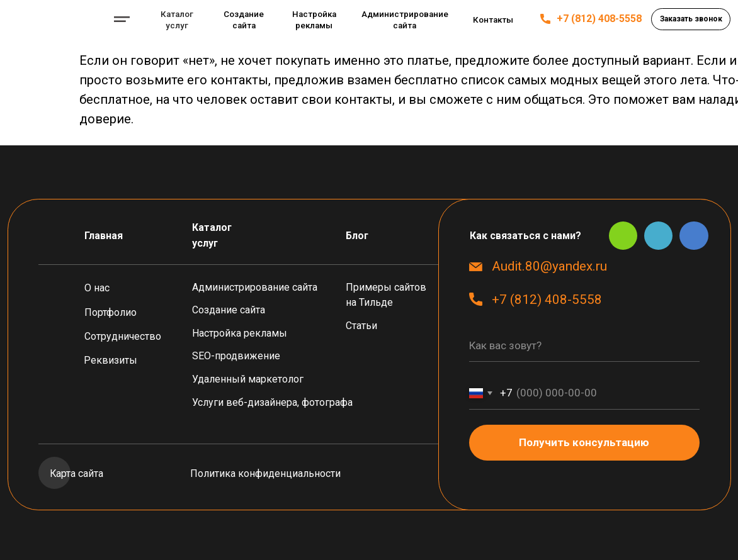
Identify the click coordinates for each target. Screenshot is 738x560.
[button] (691, 19)
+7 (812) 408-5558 (599, 19)
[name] (584, 346)
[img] (54, 19)
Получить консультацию (584, 442)
